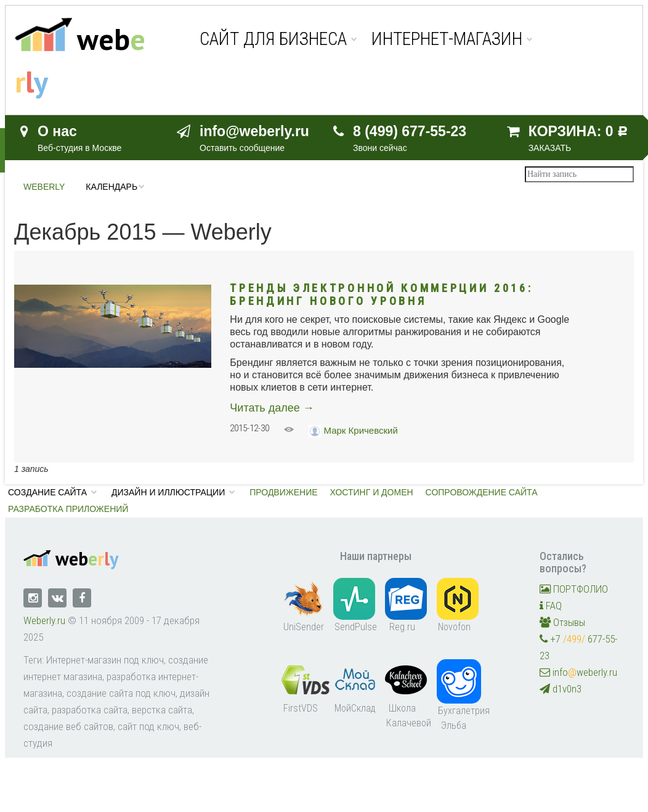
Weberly (44, 187)
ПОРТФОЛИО (574, 589)
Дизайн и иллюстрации (168, 492)
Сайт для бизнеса (273, 39)
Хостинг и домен (372, 492)
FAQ (551, 606)
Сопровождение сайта (482, 492)
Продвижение (283, 492)
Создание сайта (47, 492)
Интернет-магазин (447, 39)
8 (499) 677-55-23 (410, 131)
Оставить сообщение (242, 148)
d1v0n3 (561, 689)
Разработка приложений (68, 509)
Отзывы (562, 622)
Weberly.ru (44, 620)
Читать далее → (272, 408)
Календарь (111, 187)
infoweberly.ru (578, 672)
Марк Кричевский (361, 430)
